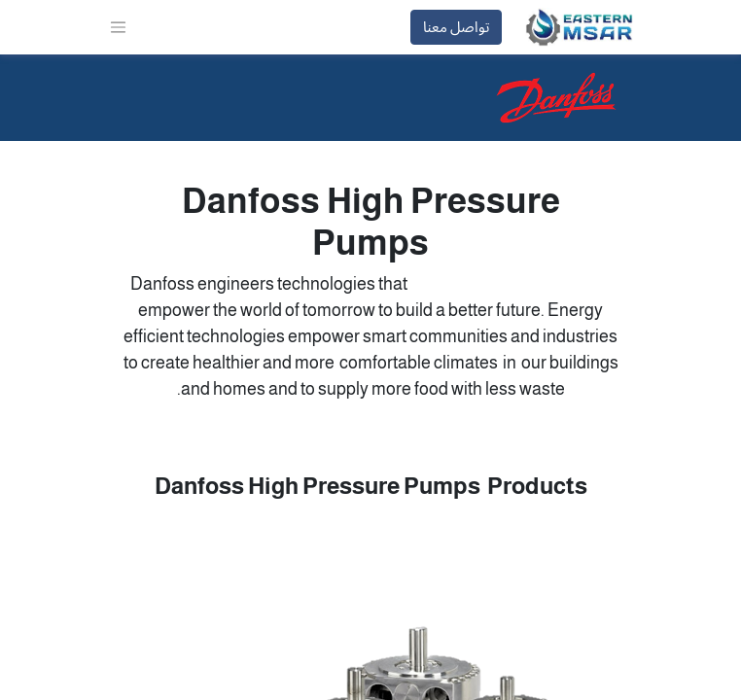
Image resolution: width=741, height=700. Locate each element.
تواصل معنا (456, 27)
